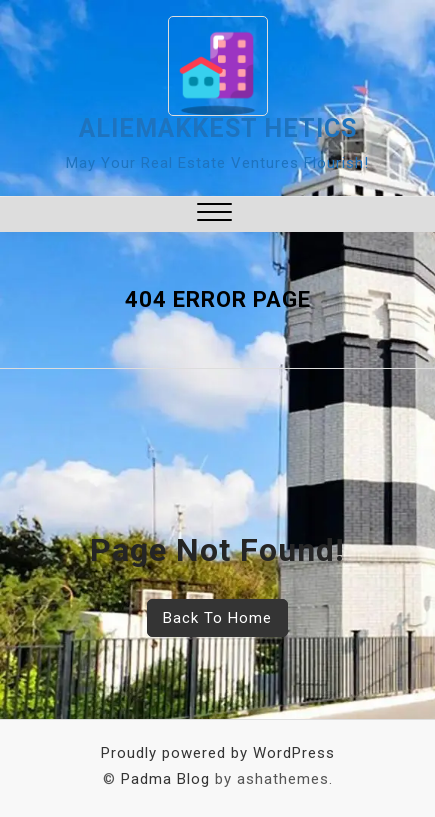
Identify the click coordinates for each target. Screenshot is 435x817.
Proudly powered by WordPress (218, 753)
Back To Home (217, 618)
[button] (214, 214)
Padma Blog (165, 779)
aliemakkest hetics (218, 128)
